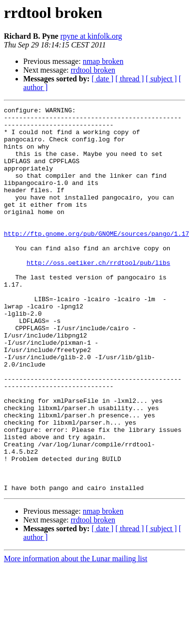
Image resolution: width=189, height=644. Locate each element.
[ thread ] (130, 79)
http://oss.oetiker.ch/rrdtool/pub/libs (98, 294)
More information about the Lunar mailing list (76, 636)
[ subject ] (161, 79)
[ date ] (102, 79)
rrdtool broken (93, 70)
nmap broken (103, 61)
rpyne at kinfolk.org (91, 36)
